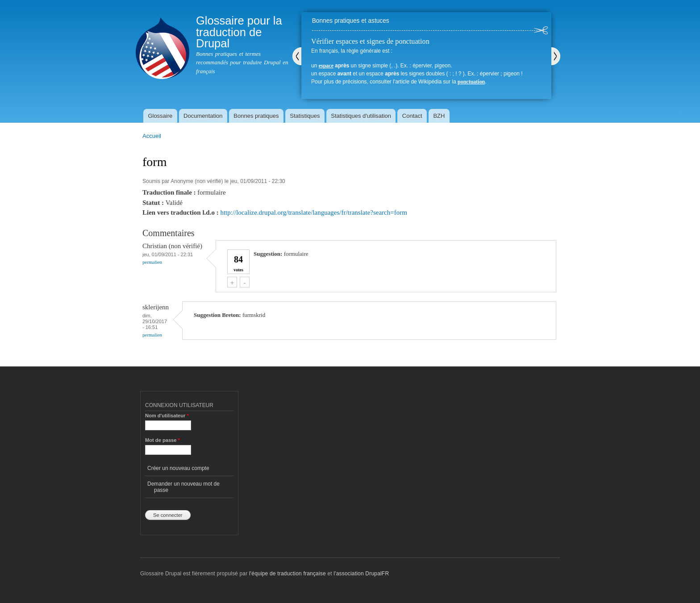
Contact (412, 116)
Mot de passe (162, 440)
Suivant (556, 56)
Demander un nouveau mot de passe (183, 487)
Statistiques (305, 116)
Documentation (203, 116)
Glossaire (160, 116)
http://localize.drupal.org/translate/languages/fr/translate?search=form (313, 212)
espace (326, 66)
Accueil (152, 136)
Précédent (297, 56)
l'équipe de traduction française (287, 574)
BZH (439, 116)
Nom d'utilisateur (167, 416)
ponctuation (471, 82)
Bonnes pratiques (256, 116)
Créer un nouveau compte (178, 468)
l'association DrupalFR (361, 574)
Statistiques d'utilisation (361, 116)
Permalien (152, 262)
